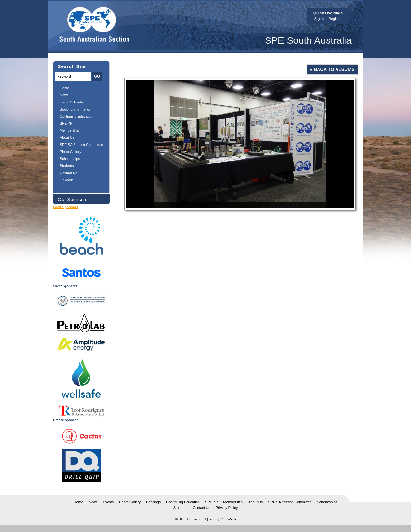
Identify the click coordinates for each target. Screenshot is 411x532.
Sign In (320, 19)
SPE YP (66, 123)
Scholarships (70, 159)
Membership (70, 130)
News (64, 95)
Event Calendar (72, 102)
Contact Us (68, 173)
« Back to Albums (332, 69)
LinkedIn (66, 180)
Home (64, 88)
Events (109, 502)
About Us (67, 137)
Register (335, 19)
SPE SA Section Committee (81, 145)
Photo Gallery (70, 152)
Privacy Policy (227, 508)
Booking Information (75, 109)
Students (67, 166)
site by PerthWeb (223, 519)
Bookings (153, 502)
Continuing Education (77, 116)
